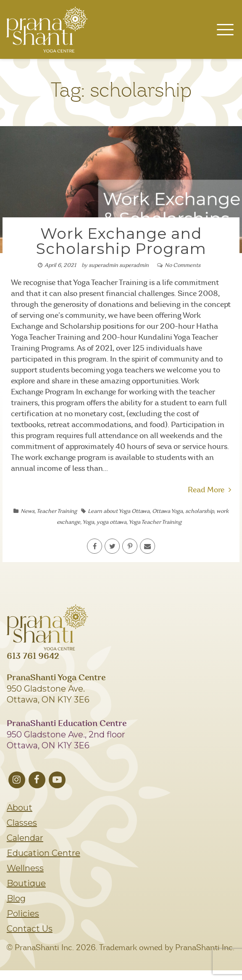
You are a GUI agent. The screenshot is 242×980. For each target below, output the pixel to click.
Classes (22, 823)
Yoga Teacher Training (155, 522)
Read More (209, 490)
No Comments (183, 265)
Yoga (88, 522)
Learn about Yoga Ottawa (119, 511)
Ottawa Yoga (167, 511)
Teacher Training (57, 511)
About (20, 808)
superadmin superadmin (119, 265)
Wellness (25, 868)
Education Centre (43, 853)
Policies (23, 914)
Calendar (25, 838)
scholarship (200, 511)
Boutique (26, 883)
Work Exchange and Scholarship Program (121, 241)
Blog (16, 898)
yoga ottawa (112, 522)
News (28, 511)
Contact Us (30, 929)
